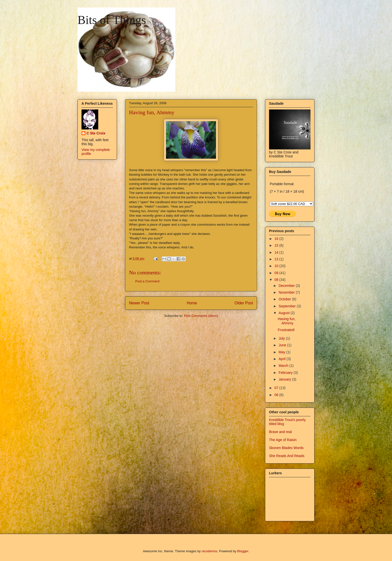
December (287, 286)
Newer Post (139, 303)
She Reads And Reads (287, 456)
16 (277, 239)
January (285, 379)
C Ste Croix (96, 133)
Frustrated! (286, 330)
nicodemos (209, 551)
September (287, 306)
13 (277, 259)
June (283, 345)
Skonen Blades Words (286, 448)
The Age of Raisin (283, 440)
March (284, 366)
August (284, 313)
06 (277, 395)
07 (277, 388)
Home (192, 303)
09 (277, 273)
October (285, 299)
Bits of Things (112, 20)
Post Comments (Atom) (201, 316)
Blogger (243, 551)
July (282, 338)
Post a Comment (147, 281)
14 (277, 252)
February (286, 373)
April (282, 359)
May (282, 352)
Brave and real (280, 432)
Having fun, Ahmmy (287, 321)
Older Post (244, 303)
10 (277, 266)
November (287, 292)
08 (277, 280)
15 (277, 245)
